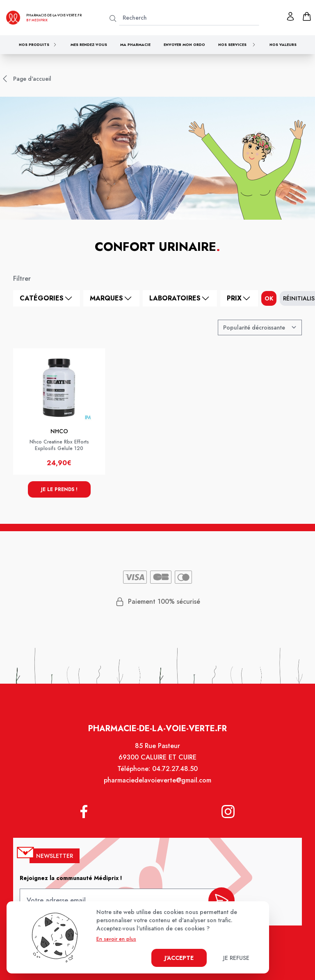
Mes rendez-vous (89, 44)
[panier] (307, 16)
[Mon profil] (290, 16)
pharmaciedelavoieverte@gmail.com (157, 781)
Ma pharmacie (135, 44)
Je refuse (236, 958)
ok (269, 298)
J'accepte (179, 958)
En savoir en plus (116, 939)
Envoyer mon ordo (184, 44)
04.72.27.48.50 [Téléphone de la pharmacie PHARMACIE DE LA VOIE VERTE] (175, 770)
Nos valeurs (283, 44)
